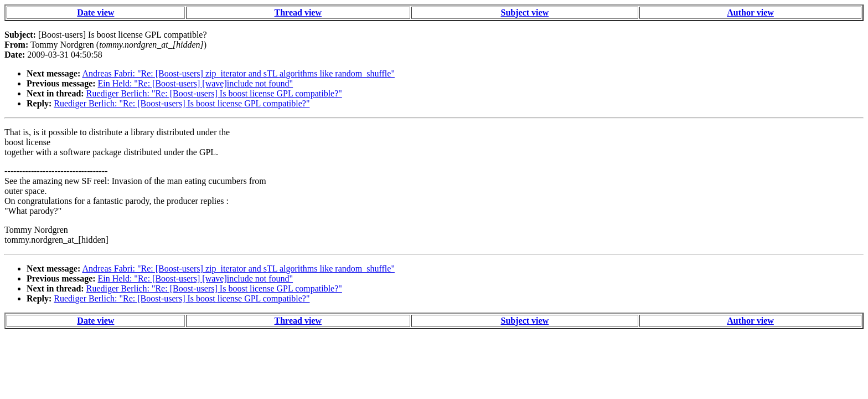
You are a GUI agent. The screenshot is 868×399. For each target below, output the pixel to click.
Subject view (525, 12)
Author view (750, 12)
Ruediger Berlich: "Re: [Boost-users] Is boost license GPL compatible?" (214, 93)
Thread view (298, 12)
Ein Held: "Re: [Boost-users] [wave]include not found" (196, 83)
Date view (95, 12)
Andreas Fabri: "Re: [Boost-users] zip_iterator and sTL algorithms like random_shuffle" (238, 73)
